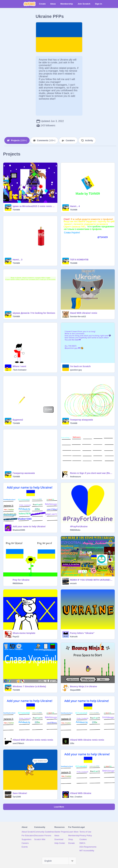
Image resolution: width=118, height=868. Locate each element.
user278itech (18, 743)
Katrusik (74, 637)
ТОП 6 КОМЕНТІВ (79, 260)
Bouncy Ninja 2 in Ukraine (84, 686)
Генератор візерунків (82, 420)
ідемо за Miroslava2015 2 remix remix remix (34, 206)
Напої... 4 (75, 206)
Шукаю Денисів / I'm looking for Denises (34, 313)
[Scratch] (30, 4)
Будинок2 (18, 420)
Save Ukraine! (20, 793)
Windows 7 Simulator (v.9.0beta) (29, 686)
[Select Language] (59, 861)
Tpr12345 (17, 797)
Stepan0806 (75, 690)
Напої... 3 (17, 260)
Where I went (19, 366)
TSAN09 (16, 210)
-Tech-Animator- (20, 370)
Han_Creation (76, 797)
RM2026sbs (75, 530)
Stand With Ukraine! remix (84, 313)
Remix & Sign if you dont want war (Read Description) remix (92, 473)
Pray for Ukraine (21, 580)
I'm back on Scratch (80, 366)
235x (72, 743)
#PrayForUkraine (79, 526)
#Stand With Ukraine (81, 793)
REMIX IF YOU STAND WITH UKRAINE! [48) (92, 580)
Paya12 (16, 637)
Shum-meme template (24, 633)
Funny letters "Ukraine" (82, 633)
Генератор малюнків (24, 473)
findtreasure (76, 477)
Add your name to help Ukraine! (29, 526)
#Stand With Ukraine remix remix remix (33, 740)
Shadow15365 (19, 530)
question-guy (76, 370)
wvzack (73, 583)
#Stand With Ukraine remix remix (87, 740)
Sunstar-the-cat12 (78, 317)
